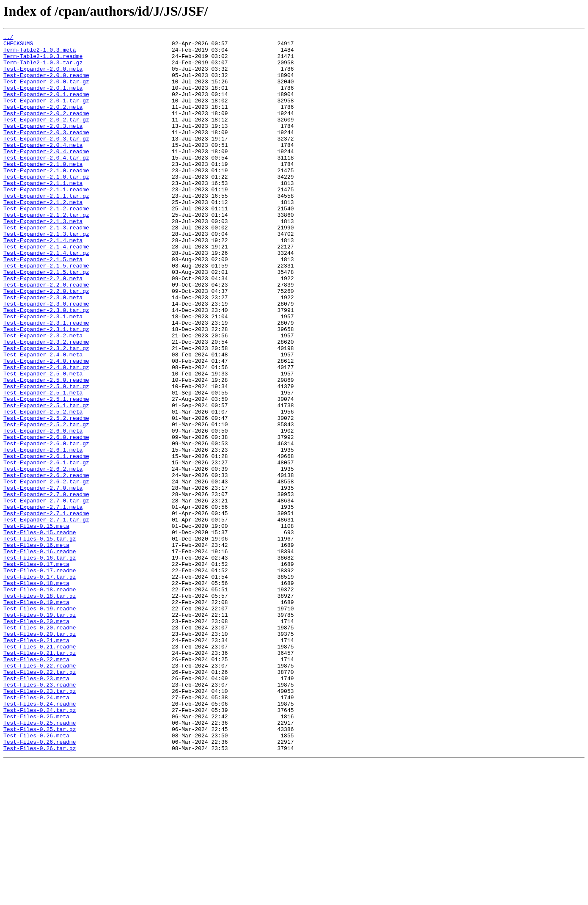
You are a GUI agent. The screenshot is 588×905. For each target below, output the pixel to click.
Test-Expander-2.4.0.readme (46, 427)
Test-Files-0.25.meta (36, 853)
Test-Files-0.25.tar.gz (40, 869)
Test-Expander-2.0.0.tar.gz (46, 91)
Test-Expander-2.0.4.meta (43, 168)
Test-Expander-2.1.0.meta (43, 190)
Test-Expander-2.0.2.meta (43, 122)
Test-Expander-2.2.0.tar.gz (46, 343)
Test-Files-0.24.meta (36, 831)
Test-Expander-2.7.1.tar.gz (46, 617)
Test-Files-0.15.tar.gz (40, 640)
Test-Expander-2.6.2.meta (43, 556)
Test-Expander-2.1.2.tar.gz (46, 251)
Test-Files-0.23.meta (36, 808)
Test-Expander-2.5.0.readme (46, 450)
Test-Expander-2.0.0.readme (46, 84)
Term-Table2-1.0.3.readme (43, 61)
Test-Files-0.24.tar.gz (40, 846)
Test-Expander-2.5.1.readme (46, 472)
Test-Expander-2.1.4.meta (43, 282)
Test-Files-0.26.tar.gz (40, 891)
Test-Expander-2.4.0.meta (43, 419)
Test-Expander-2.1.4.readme (46, 290)
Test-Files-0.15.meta (36, 625)
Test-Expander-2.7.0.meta (43, 579)
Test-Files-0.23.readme (40, 815)
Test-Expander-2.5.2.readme (46, 495)
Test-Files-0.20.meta (36, 739)
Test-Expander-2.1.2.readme (46, 244)
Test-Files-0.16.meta (36, 648)
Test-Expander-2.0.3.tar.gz (46, 160)
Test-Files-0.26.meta (36, 876)
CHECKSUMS (18, 46)
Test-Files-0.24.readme (40, 838)
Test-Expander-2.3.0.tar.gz (46, 366)
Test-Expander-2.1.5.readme (46, 312)
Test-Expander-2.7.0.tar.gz (46, 594)
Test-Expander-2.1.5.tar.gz (46, 320)
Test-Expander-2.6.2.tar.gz (46, 571)
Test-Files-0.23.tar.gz (40, 823)
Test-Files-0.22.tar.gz (40, 800)
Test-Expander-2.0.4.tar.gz (46, 183)
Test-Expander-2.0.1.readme (46, 107)
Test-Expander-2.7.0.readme (46, 587)
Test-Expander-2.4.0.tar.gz (46, 434)
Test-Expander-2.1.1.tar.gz (46, 229)
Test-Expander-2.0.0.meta (43, 76)
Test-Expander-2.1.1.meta (43, 213)
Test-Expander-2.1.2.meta (43, 236)
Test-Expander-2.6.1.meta (43, 533)
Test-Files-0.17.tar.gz (40, 686)
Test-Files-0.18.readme (40, 701)
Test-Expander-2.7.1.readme (46, 610)
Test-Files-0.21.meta (36, 762)
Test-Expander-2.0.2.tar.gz (46, 137)
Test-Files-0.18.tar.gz (40, 709)
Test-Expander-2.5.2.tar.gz (46, 503)
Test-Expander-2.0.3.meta (43, 145)
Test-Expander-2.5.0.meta (43, 442)
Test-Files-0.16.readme (40, 655)
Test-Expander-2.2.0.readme (46, 335)
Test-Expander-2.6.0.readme (46, 518)
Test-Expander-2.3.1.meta (43, 373)
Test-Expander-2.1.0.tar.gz (46, 206)
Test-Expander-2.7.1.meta (43, 602)
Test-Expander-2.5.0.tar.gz (46, 457)
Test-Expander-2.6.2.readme (46, 564)
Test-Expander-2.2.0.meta (43, 328)
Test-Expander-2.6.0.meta (43, 510)
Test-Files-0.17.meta (36, 670)
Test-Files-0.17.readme (40, 678)
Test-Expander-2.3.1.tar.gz (46, 389)
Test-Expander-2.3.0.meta (43, 350)
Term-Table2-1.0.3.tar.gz (43, 69)
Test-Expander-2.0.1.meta (43, 99)
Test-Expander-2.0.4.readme (46, 175)
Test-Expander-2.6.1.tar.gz (46, 549)
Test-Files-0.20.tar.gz (40, 754)
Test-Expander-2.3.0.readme (46, 358)
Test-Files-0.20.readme (40, 747)
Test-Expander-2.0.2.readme (46, 130)
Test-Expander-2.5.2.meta (43, 488)
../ (8, 38)
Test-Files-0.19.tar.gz (40, 731)
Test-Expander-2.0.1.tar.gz (46, 114)
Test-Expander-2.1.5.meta (43, 305)
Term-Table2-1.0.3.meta (40, 53)
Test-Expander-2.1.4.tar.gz (46, 297)
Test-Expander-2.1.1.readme (46, 221)
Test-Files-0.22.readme (40, 792)
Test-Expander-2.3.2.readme (46, 404)
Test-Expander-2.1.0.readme (46, 198)
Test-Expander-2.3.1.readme (46, 381)
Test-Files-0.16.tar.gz (40, 663)
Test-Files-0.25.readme (40, 861)
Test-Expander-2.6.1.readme (46, 541)
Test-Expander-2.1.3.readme (46, 267)
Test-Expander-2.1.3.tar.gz (46, 274)
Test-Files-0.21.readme (40, 770)
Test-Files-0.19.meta (36, 716)
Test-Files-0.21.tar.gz (40, 777)
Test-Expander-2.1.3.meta (43, 259)
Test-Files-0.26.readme (40, 884)
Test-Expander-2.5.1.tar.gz (46, 480)
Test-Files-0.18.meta (36, 693)
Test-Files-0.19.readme (40, 724)
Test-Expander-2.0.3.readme (46, 152)
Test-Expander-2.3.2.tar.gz (46, 411)
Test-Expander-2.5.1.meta (43, 465)
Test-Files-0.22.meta (36, 785)
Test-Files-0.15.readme (40, 632)
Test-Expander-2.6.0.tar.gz (46, 526)
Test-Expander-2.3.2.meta (43, 396)
